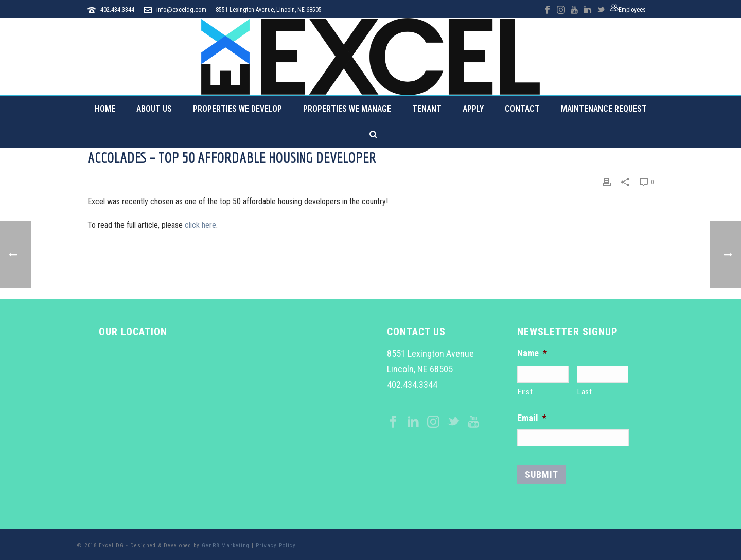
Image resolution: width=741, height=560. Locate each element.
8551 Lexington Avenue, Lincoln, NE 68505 (269, 10)
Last (585, 392)
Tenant (427, 109)
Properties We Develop (237, 109)
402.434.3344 (117, 10)
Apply (473, 109)
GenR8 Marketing (226, 545)
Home (105, 109)
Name (532, 353)
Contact (522, 109)
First (525, 392)
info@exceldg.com (181, 10)
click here (200, 225)
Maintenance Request (604, 109)
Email (532, 418)
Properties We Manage (347, 109)
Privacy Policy (276, 545)
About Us (154, 109)
